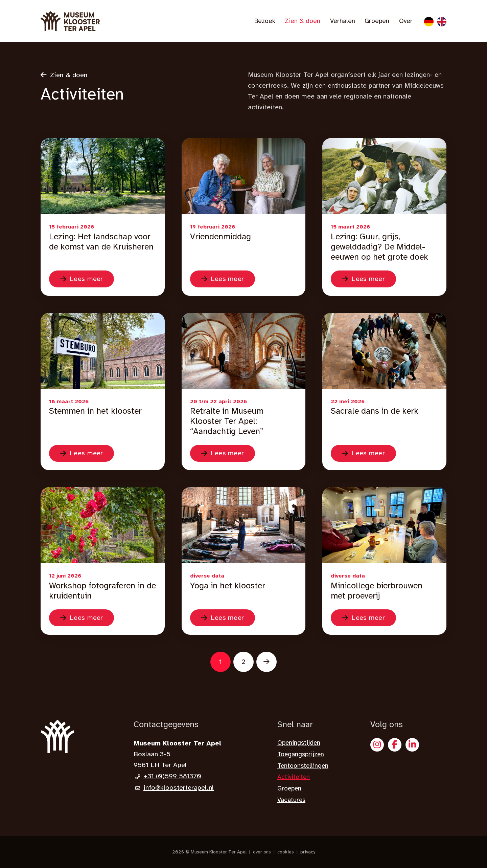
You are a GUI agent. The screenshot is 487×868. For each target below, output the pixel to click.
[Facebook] (395, 745)
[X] (412, 745)
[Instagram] (377, 745)
